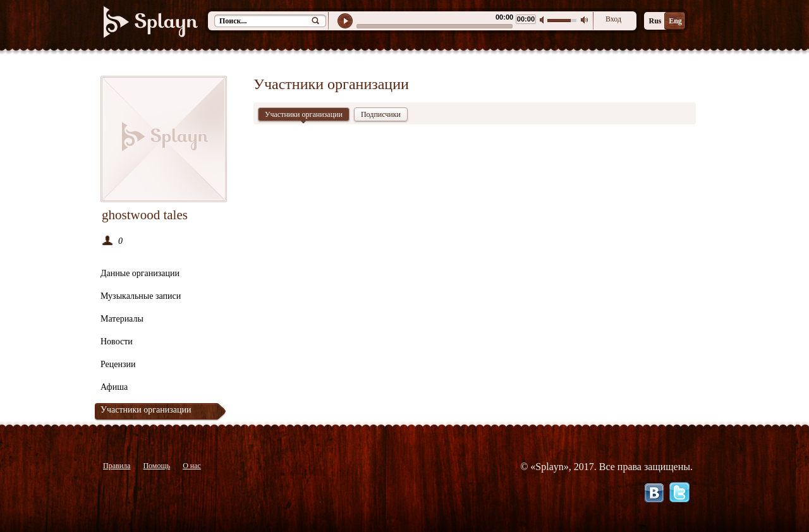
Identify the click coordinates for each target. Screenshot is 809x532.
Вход (613, 19)
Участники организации (146, 410)
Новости (117, 342)
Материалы (122, 319)
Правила (117, 466)
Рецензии (118, 364)
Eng (675, 21)
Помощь (156, 466)
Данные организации (140, 273)
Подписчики (381, 114)
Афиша (114, 387)
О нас (192, 466)
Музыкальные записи (141, 296)
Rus (655, 21)
